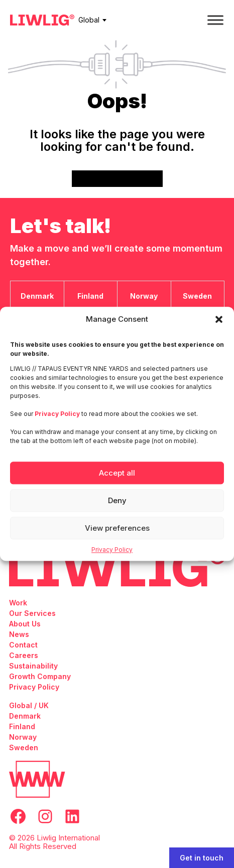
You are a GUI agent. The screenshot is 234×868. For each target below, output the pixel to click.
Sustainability (33, 666)
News (19, 634)
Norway (23, 737)
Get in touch (202, 858)
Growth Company (40, 676)
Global (89, 20)
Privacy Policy (112, 550)
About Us (25, 624)
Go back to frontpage (117, 179)
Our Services (32, 613)
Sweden (24, 747)
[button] (219, 319)
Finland (22, 726)
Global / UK (29, 705)
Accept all (117, 473)
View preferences (117, 528)
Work (18, 603)
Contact (23, 645)
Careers (24, 655)
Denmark (25, 716)
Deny (117, 500)
